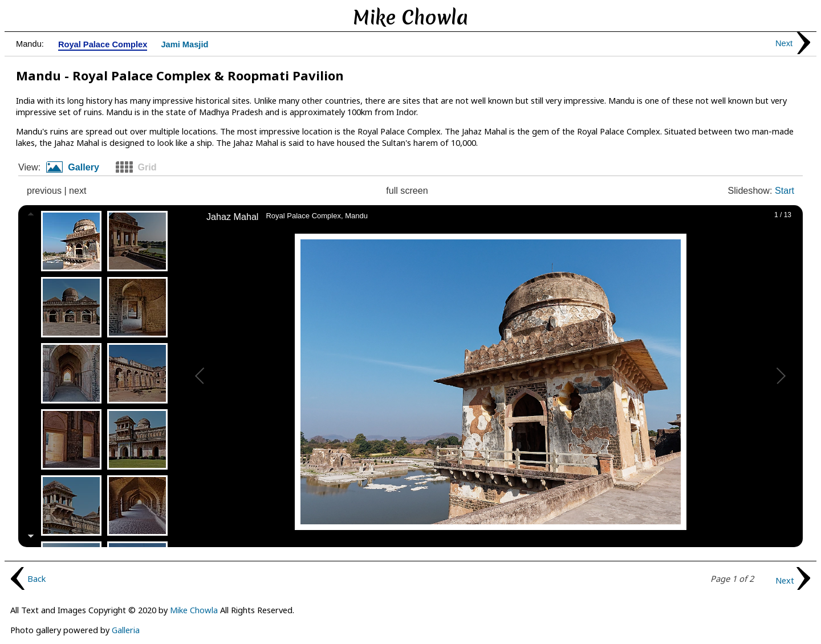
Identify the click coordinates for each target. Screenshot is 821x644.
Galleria (126, 630)
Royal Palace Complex (103, 45)
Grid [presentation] (147, 167)
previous (44, 190)
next (78, 190)
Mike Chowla (194, 610)
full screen (407, 190)
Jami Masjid (184, 45)
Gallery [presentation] (84, 167)
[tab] (77, 168)
